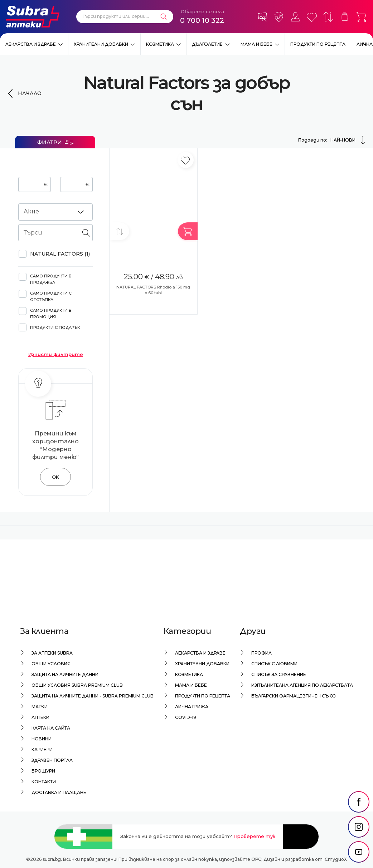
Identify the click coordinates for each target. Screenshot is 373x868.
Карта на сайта (51, 728)
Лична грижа (192, 707)
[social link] (359, 802)
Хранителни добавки (101, 44)
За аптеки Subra (52, 653)
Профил (261, 653)
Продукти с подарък (55, 327)
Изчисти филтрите (56, 354)
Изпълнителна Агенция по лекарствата (302, 685)
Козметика (160, 44)
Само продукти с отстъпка (51, 296)
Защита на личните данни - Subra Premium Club (93, 696)
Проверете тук (254, 836)
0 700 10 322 (202, 20)
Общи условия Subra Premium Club (77, 685)
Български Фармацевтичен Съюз (294, 696)
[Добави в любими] (186, 160)
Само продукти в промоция (51, 314)
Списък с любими (274, 664)
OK (55, 477)
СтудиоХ (336, 859)
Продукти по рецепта (318, 44)
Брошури (43, 771)
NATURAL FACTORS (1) (60, 254)
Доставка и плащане (59, 792)
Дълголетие (207, 44)
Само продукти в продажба (51, 279)
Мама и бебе (256, 44)
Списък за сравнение (279, 674)
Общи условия (51, 664)
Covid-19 (186, 717)
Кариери (42, 749)
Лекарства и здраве (31, 44)
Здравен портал (52, 760)
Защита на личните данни (65, 674)
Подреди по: (333, 140)
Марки (40, 707)
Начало (30, 93)
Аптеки (40, 717)
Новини (42, 739)
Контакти (44, 782)
